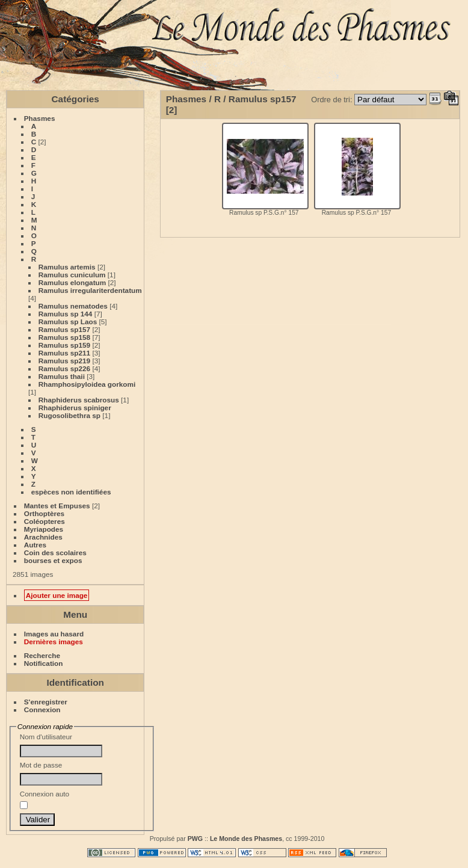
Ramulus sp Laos (68, 322)
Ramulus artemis (67, 267)
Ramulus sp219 (64, 361)
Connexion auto (45, 800)
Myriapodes (44, 529)
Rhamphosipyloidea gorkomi (87, 384)
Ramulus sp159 (64, 345)
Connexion (42, 709)
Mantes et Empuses (57, 506)
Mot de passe (61, 773)
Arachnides (43, 537)
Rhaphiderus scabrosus (79, 400)
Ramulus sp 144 (66, 314)
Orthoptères (44, 513)
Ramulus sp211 (64, 353)
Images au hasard (54, 634)
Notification (44, 663)
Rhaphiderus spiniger (75, 408)
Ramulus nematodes (73, 306)
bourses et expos (53, 560)
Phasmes (40, 118)
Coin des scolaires (55, 553)
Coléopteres (45, 521)
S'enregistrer (46, 702)
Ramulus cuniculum (72, 275)
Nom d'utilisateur (61, 745)
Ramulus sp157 (64, 329)
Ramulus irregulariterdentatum (90, 290)
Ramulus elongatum (72, 282)
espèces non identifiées (71, 492)
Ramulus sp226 (64, 368)
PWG (195, 839)
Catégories (75, 99)
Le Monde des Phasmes (246, 839)
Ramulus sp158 (64, 337)
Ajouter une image (57, 595)
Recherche (42, 655)
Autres (35, 545)
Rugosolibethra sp (69, 415)
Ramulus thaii (62, 376)
